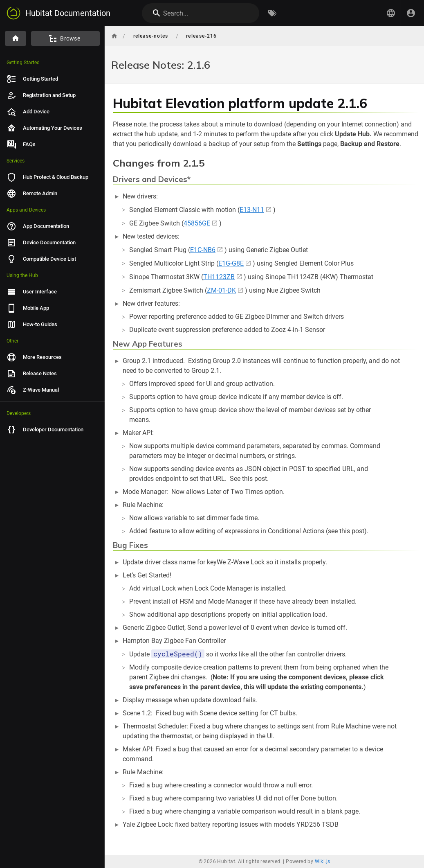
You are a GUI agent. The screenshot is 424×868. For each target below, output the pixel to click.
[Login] (411, 13)
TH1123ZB (219, 277)
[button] (391, 13)
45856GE (197, 223)
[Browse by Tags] (272, 13)
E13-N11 (252, 210)
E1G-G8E (231, 263)
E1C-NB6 (203, 250)
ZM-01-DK (221, 290)
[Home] (16, 38)
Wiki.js (323, 861)
